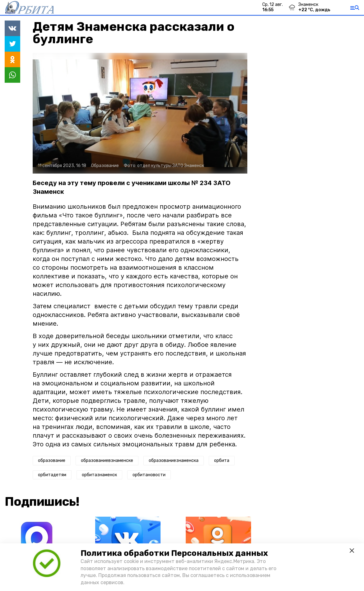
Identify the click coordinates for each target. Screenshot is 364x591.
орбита (222, 461)
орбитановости (149, 475)
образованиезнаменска (174, 461)
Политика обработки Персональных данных (174, 553)
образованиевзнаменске (107, 461)
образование (52, 461)
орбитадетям (52, 475)
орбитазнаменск (99, 475)
